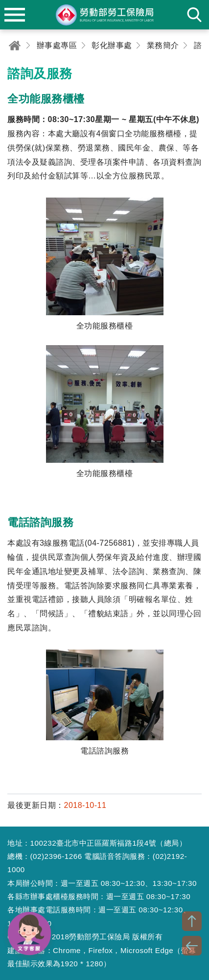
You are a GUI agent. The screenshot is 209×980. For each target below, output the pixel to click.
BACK (192, 946)
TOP (192, 921)
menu (15, 15)
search (194, 15)
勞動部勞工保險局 (105, 15)
